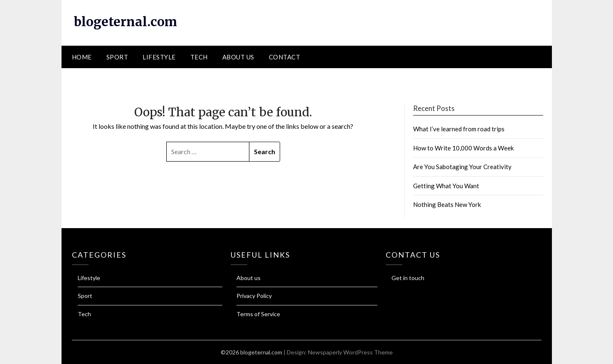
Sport (117, 57)
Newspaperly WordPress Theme (350, 352)
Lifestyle (159, 57)
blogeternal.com (126, 22)
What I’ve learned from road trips (459, 129)
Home (82, 57)
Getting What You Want (446, 186)
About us (238, 57)
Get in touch (408, 278)
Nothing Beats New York (447, 204)
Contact (285, 57)
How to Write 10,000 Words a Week (463, 148)
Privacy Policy (254, 296)
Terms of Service (258, 314)
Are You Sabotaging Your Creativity (462, 167)
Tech (199, 57)
